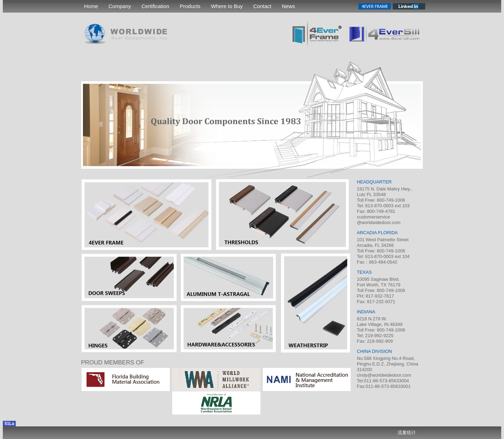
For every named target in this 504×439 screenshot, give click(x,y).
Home (91, 6)
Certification (155, 6)
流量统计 (407, 433)
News (288, 6)
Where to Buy (227, 6)
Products (190, 6)
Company (120, 6)
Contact (262, 6)
